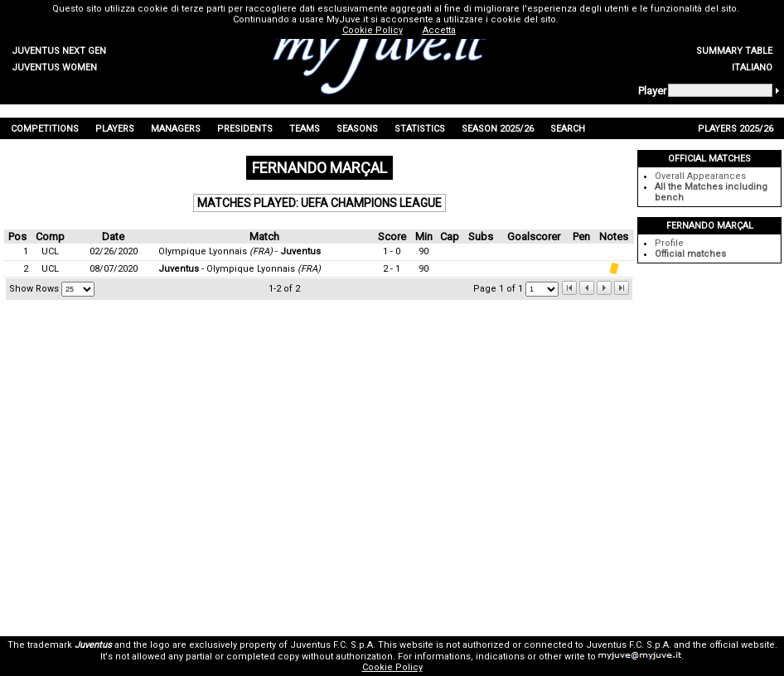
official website (742, 645)
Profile (669, 243)
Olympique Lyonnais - (240, 251)
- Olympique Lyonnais (240, 269)
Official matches (690, 254)
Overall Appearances (700, 176)
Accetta (439, 30)
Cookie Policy (392, 667)
